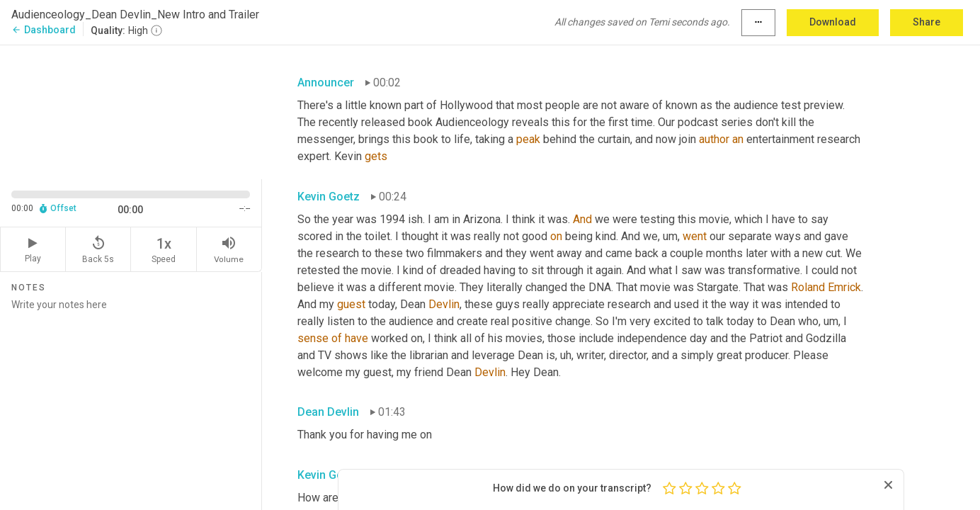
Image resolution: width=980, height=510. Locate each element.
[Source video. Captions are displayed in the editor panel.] (131, 111)
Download (833, 22)
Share (927, 22)
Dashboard (44, 30)
